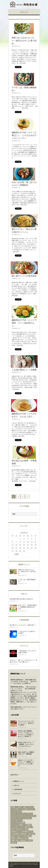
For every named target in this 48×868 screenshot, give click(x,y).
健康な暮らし (28, 827)
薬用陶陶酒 (23, 834)
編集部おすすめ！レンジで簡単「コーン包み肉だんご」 (24, 323)
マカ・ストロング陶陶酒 (18, 823)
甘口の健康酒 (15, 834)
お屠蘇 (13, 807)
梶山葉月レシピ (15, 832)
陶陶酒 (13, 838)
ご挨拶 (19, 807)
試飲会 (13, 836)
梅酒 (26, 829)
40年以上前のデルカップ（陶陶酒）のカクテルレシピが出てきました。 (26, 744)
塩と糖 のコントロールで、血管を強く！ (23, 625)
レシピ (21, 827)
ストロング (29, 814)
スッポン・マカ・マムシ (18, 814)
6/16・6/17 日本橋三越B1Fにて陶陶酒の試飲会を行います (27, 607)
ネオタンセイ (23, 816)
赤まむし (19, 836)
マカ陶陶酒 (28, 825)
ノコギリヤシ (32, 816)
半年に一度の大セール (17, 829)
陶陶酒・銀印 (15, 840)
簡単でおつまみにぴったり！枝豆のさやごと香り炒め (24, 41)
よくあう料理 (15, 809)
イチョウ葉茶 (24, 809)
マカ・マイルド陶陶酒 (17, 825)
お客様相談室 (18, 789)
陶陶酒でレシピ (19, 781)
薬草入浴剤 (31, 834)
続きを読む (23, 63)
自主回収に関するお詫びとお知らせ (21, 599)
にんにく (31, 807)
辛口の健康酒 (27, 836)
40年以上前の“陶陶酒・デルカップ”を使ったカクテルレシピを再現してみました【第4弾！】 (26, 734)
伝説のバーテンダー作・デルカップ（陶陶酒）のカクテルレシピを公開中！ (26, 763)
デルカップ (14, 816)
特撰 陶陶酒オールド (27, 832)
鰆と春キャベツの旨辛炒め (24, 276)
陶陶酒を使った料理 (22, 838)
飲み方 (30, 840)
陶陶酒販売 (23, 840)
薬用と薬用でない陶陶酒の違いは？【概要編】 (26, 753)
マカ (21, 820)
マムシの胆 (14, 827)
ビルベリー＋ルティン (17, 818)
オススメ (32, 809)
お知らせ (16, 785)
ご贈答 (24, 807)
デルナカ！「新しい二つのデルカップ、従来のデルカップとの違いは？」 (23, 661)
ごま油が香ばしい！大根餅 (24, 370)
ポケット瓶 (14, 820)
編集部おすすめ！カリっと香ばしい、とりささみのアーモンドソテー (24, 135)
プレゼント (28, 818)
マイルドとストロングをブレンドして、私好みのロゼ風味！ (26, 723)
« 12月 (16, 554)
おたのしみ (17, 793)
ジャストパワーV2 (16, 812)
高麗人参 (14, 843)
